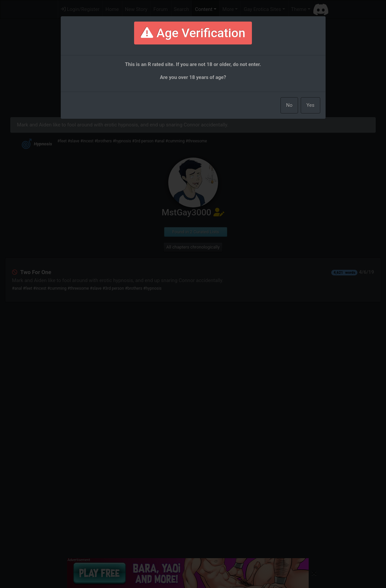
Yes (310, 105)
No (289, 105)
